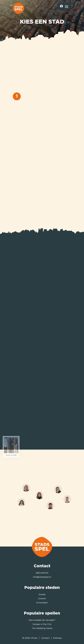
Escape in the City (42, 624)
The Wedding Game (42, 628)
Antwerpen (42, 603)
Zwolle (42, 595)
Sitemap (57, 638)
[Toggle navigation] (66, 6)
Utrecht (42, 599)
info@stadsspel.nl (42, 577)
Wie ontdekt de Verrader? (42, 620)
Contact (45, 638)
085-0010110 (42, 573)
